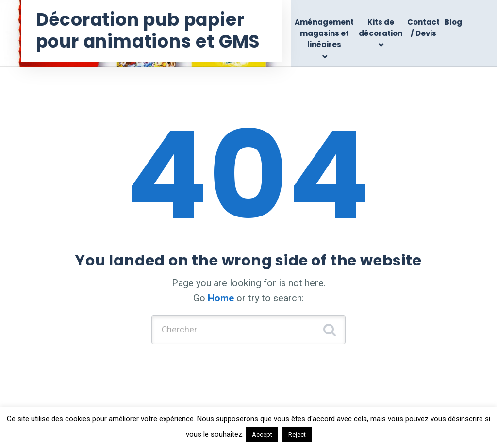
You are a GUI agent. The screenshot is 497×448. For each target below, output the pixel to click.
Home (221, 298)
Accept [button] (262, 435)
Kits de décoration (381, 28)
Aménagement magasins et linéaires (324, 33)
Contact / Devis (423, 28)
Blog (453, 22)
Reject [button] (297, 435)
